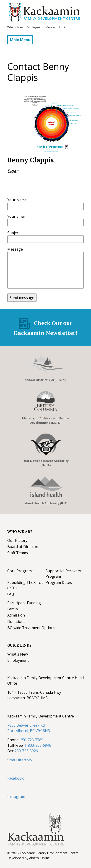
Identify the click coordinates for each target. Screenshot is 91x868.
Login (63, 27)
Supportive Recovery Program (63, 574)
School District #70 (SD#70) (45, 380)
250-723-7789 (32, 740)
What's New (15, 27)
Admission (16, 615)
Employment (35, 27)
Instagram (16, 797)
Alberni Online (39, 858)
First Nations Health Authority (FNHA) (45, 463)
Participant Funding (24, 603)
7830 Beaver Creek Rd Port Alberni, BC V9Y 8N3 (29, 728)
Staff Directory (20, 760)
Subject (14, 233)
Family (13, 609)
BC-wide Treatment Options (31, 628)
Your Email (16, 216)
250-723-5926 (26, 751)
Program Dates (59, 582)
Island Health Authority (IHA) (45, 503)
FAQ (11, 594)
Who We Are (20, 532)
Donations (16, 622)
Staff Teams (18, 553)
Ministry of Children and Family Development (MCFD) (45, 420)
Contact (51, 27)
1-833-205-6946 (38, 745)
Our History (17, 540)
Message (15, 249)
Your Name (17, 200)
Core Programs (20, 571)
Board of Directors (23, 547)
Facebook (16, 778)
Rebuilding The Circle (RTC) (25, 585)
